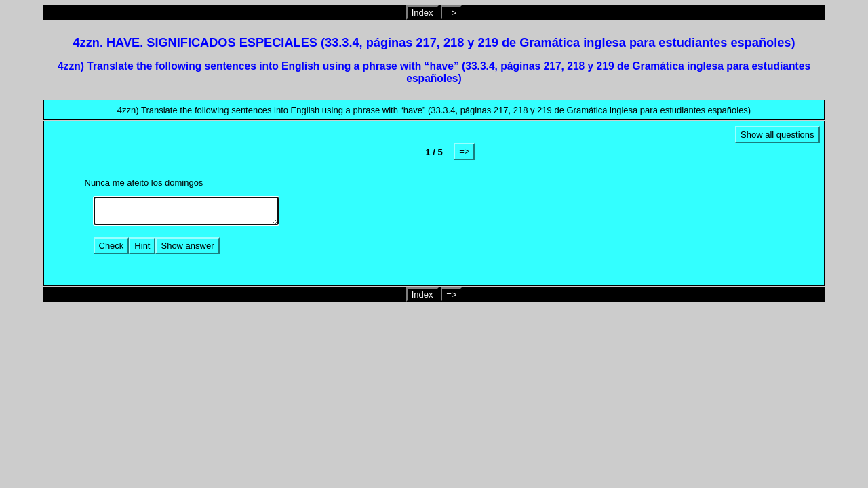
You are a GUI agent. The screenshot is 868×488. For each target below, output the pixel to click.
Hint (142, 246)
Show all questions (777, 135)
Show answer (187, 246)
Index (422, 13)
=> (451, 13)
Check (112, 246)
